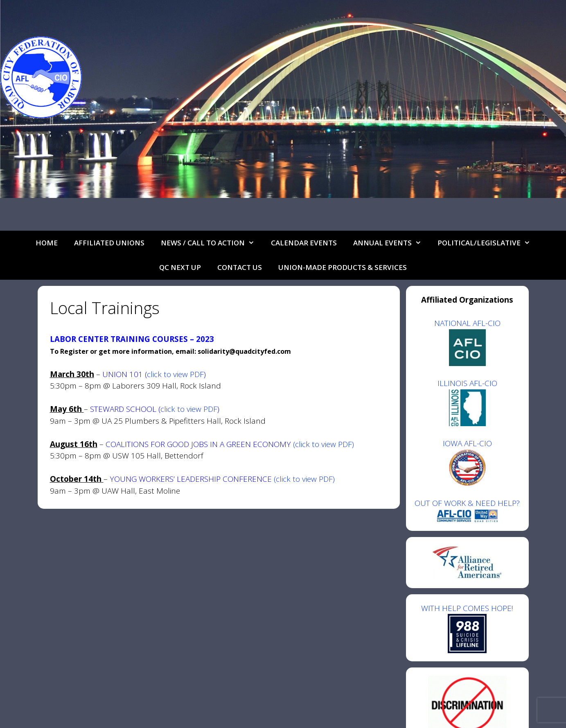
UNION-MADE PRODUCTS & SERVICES (343, 267)
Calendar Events (304, 243)
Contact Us (240, 267)
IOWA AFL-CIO (467, 443)
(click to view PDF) (324, 444)
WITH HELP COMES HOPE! (467, 628)
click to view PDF (175, 374)
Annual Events (391, 243)
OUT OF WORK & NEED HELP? (467, 503)
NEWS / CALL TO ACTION (212, 243)
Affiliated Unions (109, 243)
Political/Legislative (488, 243)
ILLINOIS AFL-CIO (467, 383)
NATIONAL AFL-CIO (467, 323)
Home (47, 243)
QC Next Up (180, 267)
